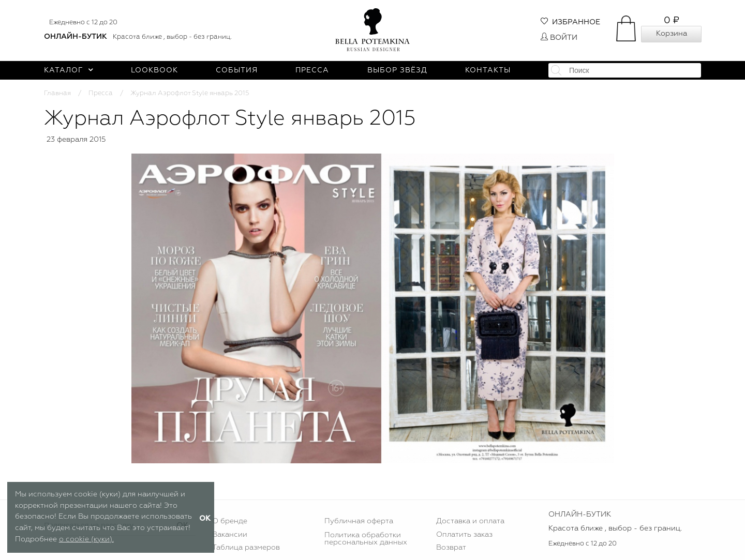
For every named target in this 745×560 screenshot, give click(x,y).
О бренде (230, 521)
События (237, 70)
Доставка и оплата (470, 521)
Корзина (672, 34)
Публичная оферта (359, 521)
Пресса (312, 70)
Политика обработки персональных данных (366, 539)
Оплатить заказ (464, 535)
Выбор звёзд (397, 70)
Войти (559, 38)
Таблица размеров (246, 548)
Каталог (69, 70)
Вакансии (230, 535)
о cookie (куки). (86, 539)
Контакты (488, 70)
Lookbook (154, 70)
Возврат (451, 548)
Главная (57, 93)
